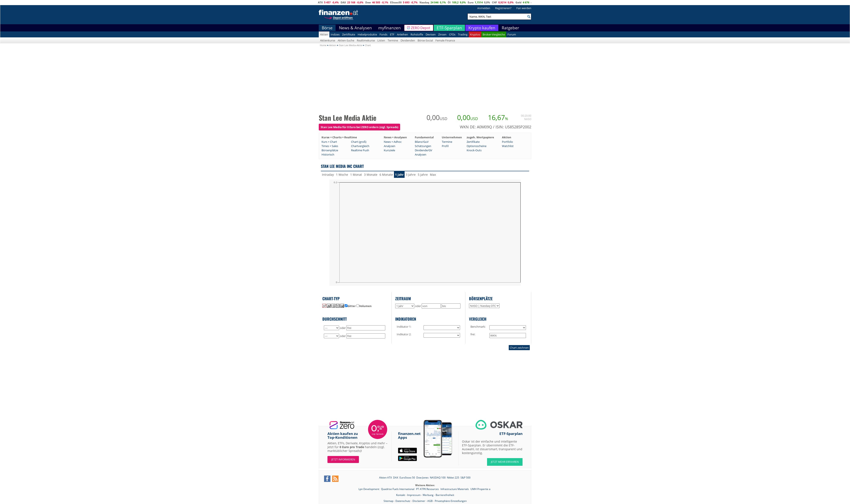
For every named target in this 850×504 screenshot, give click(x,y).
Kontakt (401, 495)
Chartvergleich (360, 146)
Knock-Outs (474, 150)
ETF (392, 34)
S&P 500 (465, 478)
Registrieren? (503, 8)
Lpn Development (369, 489)
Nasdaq (424, 2)
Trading (463, 34)
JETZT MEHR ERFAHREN (505, 462)
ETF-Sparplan (449, 28)
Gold (518, 2)
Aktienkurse (328, 40)
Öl (449, 2)
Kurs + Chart (329, 142)
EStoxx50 (396, 2)
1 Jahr (399, 175)
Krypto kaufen (482, 28)
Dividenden (408, 40)
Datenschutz (403, 501)
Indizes (335, 34)
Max (433, 175)
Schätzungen (423, 146)
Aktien (324, 34)
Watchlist (508, 146)
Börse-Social (425, 40)
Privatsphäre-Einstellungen (451, 501)
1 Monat (356, 175)
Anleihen (402, 34)
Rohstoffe (417, 34)
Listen (381, 40)
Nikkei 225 (453, 478)
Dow (368, 2)
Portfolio (507, 142)
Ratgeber (510, 28)
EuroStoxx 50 (407, 478)
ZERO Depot (421, 28)
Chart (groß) (359, 142)
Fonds (383, 34)
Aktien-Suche (346, 40)
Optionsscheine (477, 146)
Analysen (390, 146)
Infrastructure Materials (455, 489)
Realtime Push (360, 150)
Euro (471, 2)
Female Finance (445, 40)
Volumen (364, 306)
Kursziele (389, 150)
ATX (320, 2)
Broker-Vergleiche (494, 34)
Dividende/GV (424, 150)
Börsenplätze (330, 150)
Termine (393, 40)
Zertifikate (349, 34)
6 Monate (386, 175)
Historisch (328, 154)
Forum (512, 34)
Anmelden (484, 8)
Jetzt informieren (343, 459)
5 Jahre (423, 175)
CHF (494, 2)
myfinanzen (390, 28)
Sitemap (388, 501)
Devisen (431, 34)
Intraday (328, 175)
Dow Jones (422, 478)
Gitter (350, 306)
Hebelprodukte (367, 34)
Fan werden (524, 8)
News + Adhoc (393, 142)
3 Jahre (411, 175)
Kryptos (475, 34)
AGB (430, 501)
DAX (343, 2)
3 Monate (371, 175)
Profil (445, 146)
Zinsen (442, 34)
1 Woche (342, 175)
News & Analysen (355, 28)
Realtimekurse (366, 40)
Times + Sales (330, 146)
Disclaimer (419, 501)
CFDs (452, 34)
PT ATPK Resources (428, 489)
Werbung (428, 495)
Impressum (414, 495)
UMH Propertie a (480, 489)
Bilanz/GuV (422, 142)
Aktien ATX (385, 478)
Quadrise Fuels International (398, 489)
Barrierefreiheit (445, 495)
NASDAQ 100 (438, 478)
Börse (327, 28)
